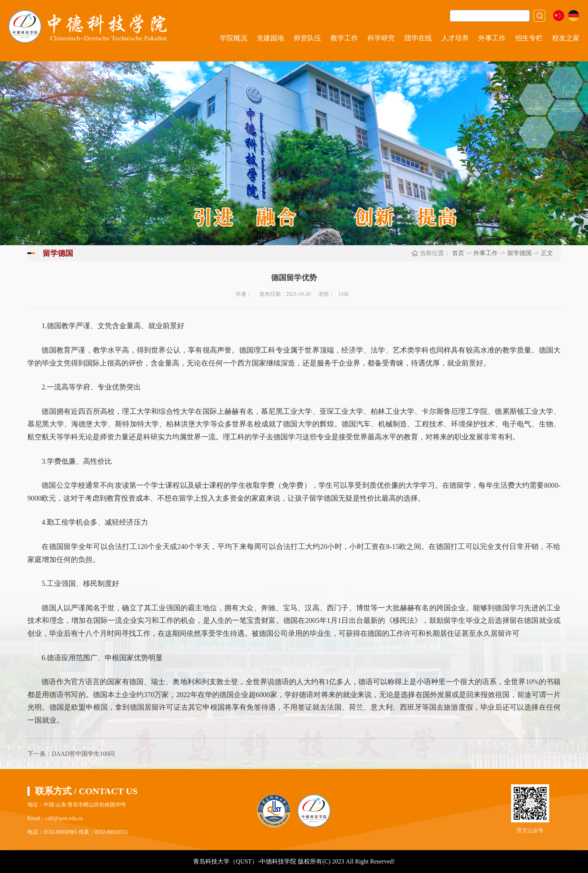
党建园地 (270, 38)
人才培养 (455, 38)
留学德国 (519, 253)
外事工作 (492, 38)
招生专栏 (529, 38)
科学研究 (381, 38)
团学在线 (418, 38)
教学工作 (344, 38)
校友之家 (566, 38)
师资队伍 (307, 38)
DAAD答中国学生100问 (83, 754)
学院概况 (233, 38)
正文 (547, 253)
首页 (458, 253)
